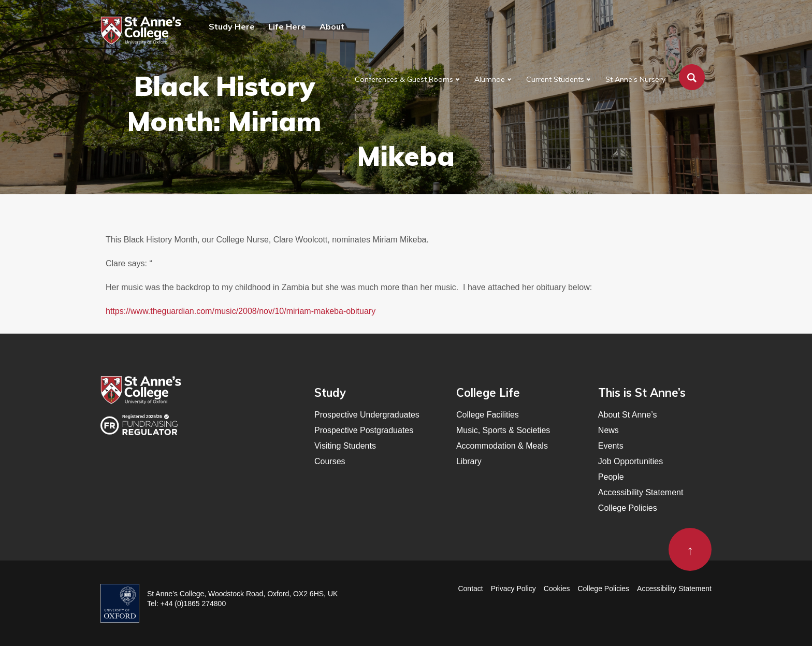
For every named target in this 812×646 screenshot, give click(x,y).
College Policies (628, 508)
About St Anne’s (628, 415)
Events (611, 446)
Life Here (287, 26)
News (608, 430)
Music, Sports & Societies (503, 430)
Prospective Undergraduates (367, 415)
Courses (330, 461)
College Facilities (488, 415)
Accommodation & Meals (502, 446)
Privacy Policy (513, 588)
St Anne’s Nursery (635, 79)
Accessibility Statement (641, 492)
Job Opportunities (630, 461)
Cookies (557, 588)
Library (469, 461)
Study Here (232, 26)
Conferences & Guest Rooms (404, 79)
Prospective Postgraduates (364, 430)
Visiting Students (345, 446)
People (611, 477)
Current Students (555, 79)
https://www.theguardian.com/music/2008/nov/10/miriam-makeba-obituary (241, 311)
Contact (470, 588)
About (332, 26)
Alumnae (490, 79)
